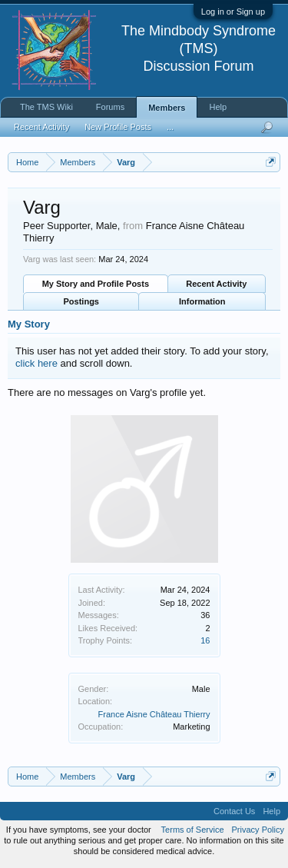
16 (205, 640)
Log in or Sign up (233, 12)
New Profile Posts (118, 127)
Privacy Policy (258, 830)
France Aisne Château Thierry (154, 714)
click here (36, 363)
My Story (29, 324)
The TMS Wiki (46, 107)
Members (167, 108)
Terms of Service (193, 830)
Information (202, 301)
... (170, 127)
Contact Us (234, 811)
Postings (81, 301)
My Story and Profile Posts (96, 284)
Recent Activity (216, 284)
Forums (110, 107)
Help (218, 107)
